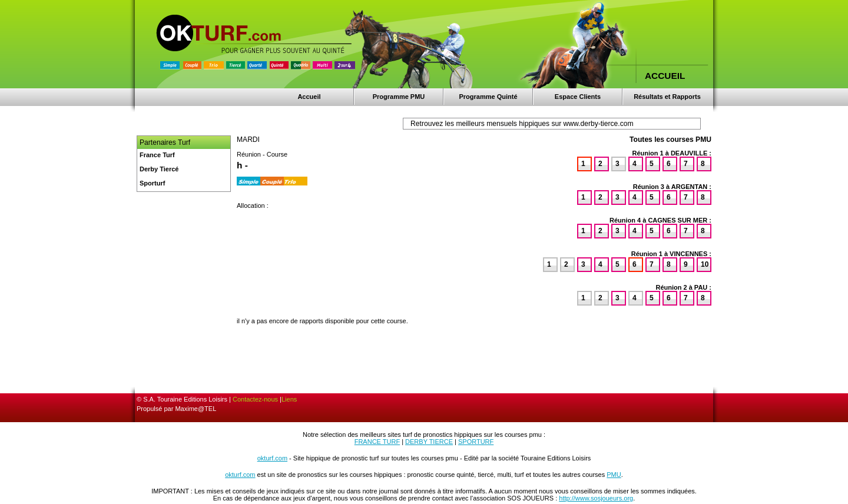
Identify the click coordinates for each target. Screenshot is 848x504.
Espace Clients (578, 97)
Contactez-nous (255, 399)
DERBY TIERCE (429, 442)
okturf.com (272, 458)
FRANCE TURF (377, 442)
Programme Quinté (488, 97)
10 (705, 264)
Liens (289, 399)
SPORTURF (476, 442)
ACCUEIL (665, 76)
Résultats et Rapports (667, 97)
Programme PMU (399, 97)
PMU (614, 475)
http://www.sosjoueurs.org (596, 498)
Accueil (309, 97)
